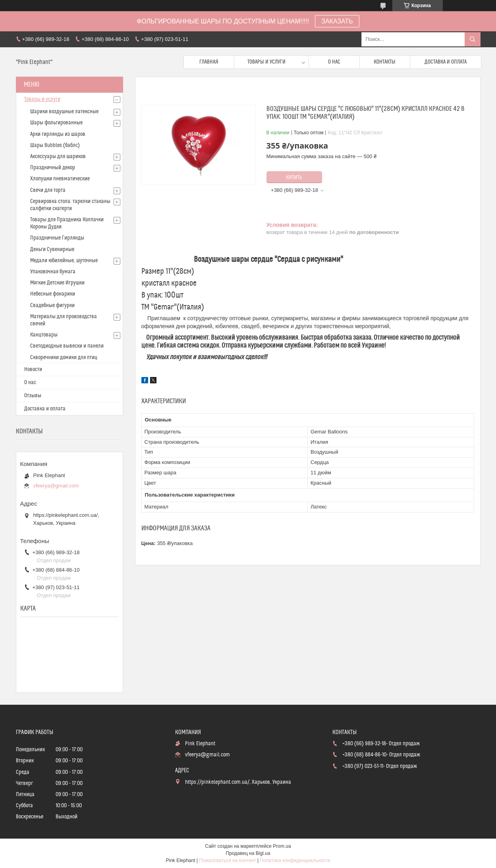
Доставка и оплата (446, 62)
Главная (209, 62)
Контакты (385, 62)
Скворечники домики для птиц (64, 358)
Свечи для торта (48, 190)
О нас (334, 62)
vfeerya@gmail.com (56, 486)
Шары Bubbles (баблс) (55, 145)
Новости (33, 369)
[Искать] (473, 39)
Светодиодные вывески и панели (67, 346)
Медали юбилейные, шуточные (64, 261)
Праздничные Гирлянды (57, 238)
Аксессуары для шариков (58, 157)
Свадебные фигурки (52, 305)
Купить (294, 178)
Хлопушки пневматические (60, 179)
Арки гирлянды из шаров (58, 134)
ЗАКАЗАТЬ (337, 21)
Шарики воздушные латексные (64, 112)
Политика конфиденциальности (295, 860)
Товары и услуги (266, 62)
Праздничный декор (53, 168)
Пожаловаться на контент (227, 860)
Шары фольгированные (56, 123)
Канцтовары (44, 335)
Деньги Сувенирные (52, 249)
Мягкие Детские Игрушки (57, 283)
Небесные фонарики (53, 294)
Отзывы (33, 396)
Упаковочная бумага (53, 272)
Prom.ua (282, 846)
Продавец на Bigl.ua (248, 853)
